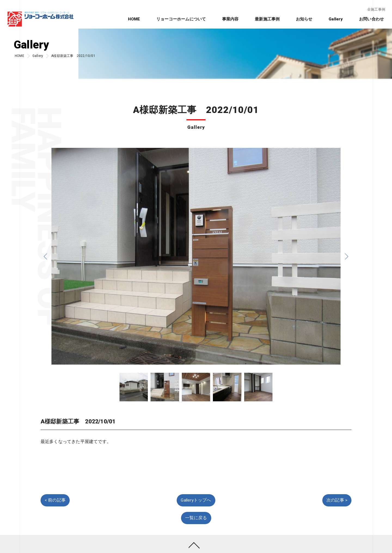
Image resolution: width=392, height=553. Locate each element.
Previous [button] (46, 256)
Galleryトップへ (196, 500)
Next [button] (346, 256)
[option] (196, 256)
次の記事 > (337, 500)
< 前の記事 (55, 500)
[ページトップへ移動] (194, 545)
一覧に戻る (196, 518)
